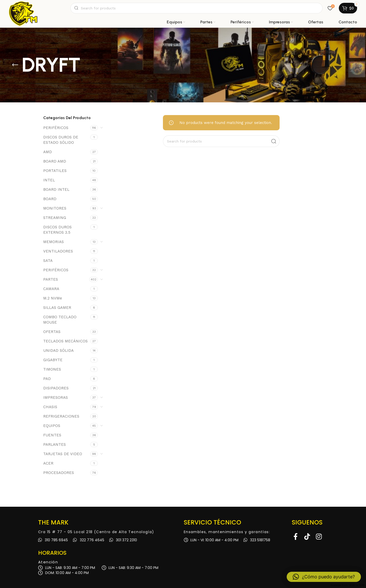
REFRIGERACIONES (61, 416)
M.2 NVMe (53, 298)
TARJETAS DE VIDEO (63, 454)
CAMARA (51, 289)
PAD (47, 379)
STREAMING (55, 218)
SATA (48, 261)
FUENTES (52, 435)
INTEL (49, 180)
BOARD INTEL (56, 189)
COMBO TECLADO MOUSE (60, 320)
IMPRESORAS (56, 398)
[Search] (196, 8)
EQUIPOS (52, 426)
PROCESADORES (59, 473)
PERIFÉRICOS (56, 128)
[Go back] (15, 65)
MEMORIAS (54, 242)
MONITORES (55, 208)
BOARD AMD (55, 161)
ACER (48, 463)
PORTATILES (55, 171)
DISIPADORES (56, 388)
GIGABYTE (53, 360)
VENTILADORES (58, 251)
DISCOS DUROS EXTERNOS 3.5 (57, 230)
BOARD (50, 199)
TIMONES (52, 369)
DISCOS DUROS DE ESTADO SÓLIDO (61, 140)
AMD (48, 152)
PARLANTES (55, 444)
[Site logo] (23, 8)
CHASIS (50, 407)
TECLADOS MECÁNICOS (65, 341)
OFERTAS (52, 332)
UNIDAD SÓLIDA (58, 351)
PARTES (51, 279)
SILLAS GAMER (57, 308)
